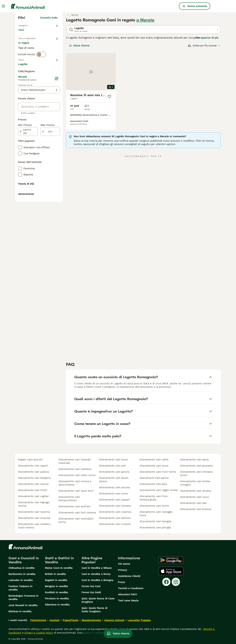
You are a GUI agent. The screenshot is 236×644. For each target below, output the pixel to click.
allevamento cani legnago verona (34, 504)
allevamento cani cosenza (115, 512)
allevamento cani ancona (114, 487)
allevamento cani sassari (114, 500)
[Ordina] (204, 46)
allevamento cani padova (33, 472)
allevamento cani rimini (33, 490)
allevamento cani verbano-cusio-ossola (35, 526)
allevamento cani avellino (74, 506)
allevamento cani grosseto (196, 466)
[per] (50, 225)
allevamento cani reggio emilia (159, 490)
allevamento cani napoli (33, 466)
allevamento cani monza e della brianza (75, 483)
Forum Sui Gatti (91, 592)
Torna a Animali (29, 25)
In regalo (46, 49)
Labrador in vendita (21, 580)
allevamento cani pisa (153, 484)
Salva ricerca (79, 46)
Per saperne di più (207, 38)
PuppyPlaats (71, 620)
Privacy (122, 570)
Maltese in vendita (20, 611)
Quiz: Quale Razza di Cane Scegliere (98, 600)
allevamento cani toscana (115, 506)
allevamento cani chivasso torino (196, 473)
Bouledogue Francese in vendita (23, 597)
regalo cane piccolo (30, 460)
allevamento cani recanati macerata (75, 461)
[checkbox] (20, 95)
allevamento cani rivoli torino (158, 472)
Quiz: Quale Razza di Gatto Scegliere (94, 610)
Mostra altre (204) (46, 157)
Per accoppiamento (33, 57)
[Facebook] (166, 582)
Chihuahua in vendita (22, 568)
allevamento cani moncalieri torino (76, 520)
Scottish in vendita (56, 592)
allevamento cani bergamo (34, 478)
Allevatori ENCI (127, 594)
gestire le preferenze (96, 633)
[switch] (41, 70)
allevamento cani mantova (75, 469)
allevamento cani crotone (115, 524)
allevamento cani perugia (155, 527)
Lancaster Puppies (139, 620)
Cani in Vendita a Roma (96, 574)
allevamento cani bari (193, 503)
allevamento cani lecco (154, 466)
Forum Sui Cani (91, 586)
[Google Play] (171, 560)
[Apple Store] (171, 571)
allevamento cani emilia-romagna (196, 483)
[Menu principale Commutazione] (3, 6)
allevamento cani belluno (115, 518)
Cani (22, 33)
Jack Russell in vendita (23, 605)
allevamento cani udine (154, 460)
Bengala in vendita (56, 586)
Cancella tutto (49, 18)
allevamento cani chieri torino (77, 475)
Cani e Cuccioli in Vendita (24, 560)
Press (121, 582)
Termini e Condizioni (131, 588)
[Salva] (109, 96)
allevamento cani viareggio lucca (156, 514)
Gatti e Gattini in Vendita (59, 560)
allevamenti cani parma (154, 478)
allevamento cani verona (33, 484)
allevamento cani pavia (194, 460)
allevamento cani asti (112, 466)
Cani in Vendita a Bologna (97, 580)
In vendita (27, 49)
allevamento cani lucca (194, 497)
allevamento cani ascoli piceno (114, 480)
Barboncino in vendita (22, 574)
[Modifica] (57, 172)
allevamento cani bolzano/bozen (69, 499)
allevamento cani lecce (113, 460)
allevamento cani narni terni (76, 491)
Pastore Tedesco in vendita (20, 588)
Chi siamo (124, 564)
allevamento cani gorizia (114, 472)
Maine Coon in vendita (59, 568)
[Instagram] (176, 582)
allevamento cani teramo (196, 491)
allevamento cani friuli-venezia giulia (154, 498)
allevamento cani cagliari (33, 496)
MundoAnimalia (91, 620)
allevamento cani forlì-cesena (77, 513)
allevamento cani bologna (155, 521)
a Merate (145, 20)
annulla (53, 77)
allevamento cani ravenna (34, 512)
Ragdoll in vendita (56, 580)
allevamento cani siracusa (34, 518)
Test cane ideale (128, 601)
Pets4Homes (38, 620)
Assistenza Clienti (129, 576)
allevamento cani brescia (196, 509)
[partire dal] (28, 225)
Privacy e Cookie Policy (38, 633)
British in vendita (55, 574)
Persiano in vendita (57, 598)
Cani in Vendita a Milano (97, 568)
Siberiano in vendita (57, 605)
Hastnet (54, 620)
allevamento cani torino (154, 506)
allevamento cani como (114, 494)
